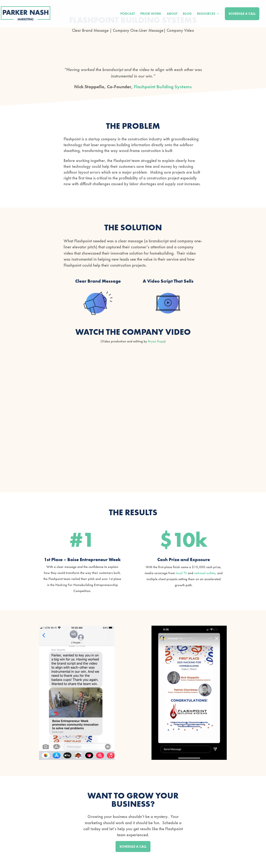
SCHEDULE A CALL (133, 847)
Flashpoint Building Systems (163, 87)
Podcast (128, 14)
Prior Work (151, 14)
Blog (187, 14)
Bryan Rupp (156, 341)
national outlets (205, 573)
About (172, 14)
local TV (181, 573)
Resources (206, 14)
